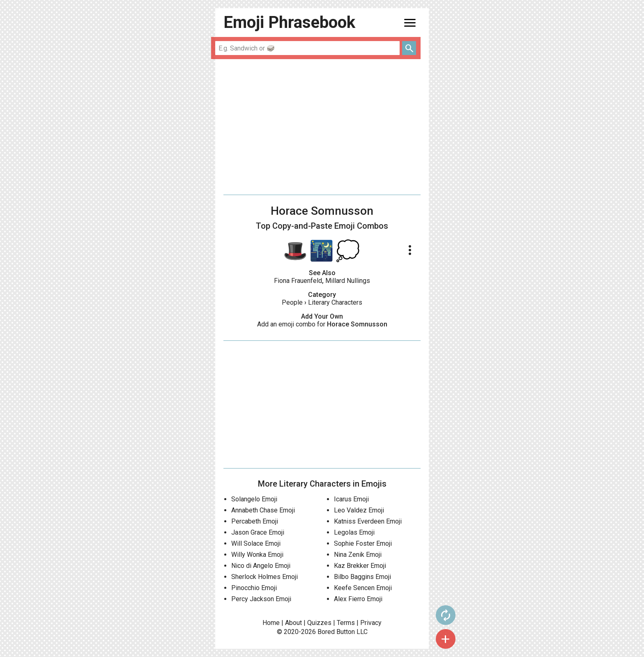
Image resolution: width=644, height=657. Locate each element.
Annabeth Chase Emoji (263, 510)
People (292, 302)
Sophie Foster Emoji (363, 543)
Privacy (371, 623)
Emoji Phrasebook (289, 22)
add (446, 639)
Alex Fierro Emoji (358, 599)
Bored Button (336, 632)
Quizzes (319, 623)
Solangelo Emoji (254, 499)
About (293, 623)
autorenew (446, 615)
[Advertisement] (322, 127)
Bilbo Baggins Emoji (362, 577)
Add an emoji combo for (322, 324)
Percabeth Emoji (255, 521)
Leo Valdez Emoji (359, 510)
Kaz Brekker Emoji (360, 566)
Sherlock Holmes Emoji (264, 577)
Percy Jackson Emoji (261, 599)
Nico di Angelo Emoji (261, 566)
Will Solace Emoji (256, 543)
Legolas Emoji (354, 532)
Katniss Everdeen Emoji (368, 521)
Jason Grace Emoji (258, 532)
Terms (346, 623)
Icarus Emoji (351, 499)
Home (271, 623)
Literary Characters (335, 302)
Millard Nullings (348, 281)
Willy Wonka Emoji (257, 555)
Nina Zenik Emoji (358, 555)
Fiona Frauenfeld (298, 281)
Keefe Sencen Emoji (363, 588)
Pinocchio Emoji (254, 588)
